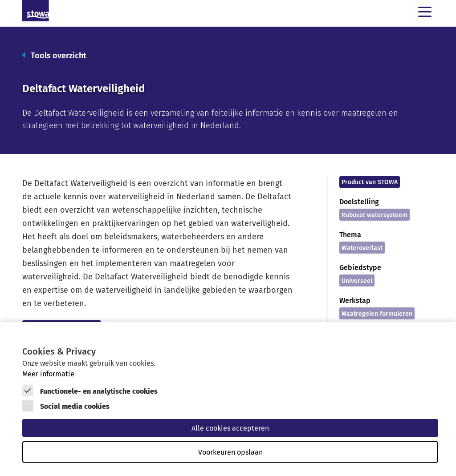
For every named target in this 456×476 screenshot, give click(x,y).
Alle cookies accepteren (230, 428)
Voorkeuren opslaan (230, 452)
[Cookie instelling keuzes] (230, 403)
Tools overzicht (54, 55)
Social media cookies (75, 406)
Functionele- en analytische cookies (99, 391)
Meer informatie (48, 374)
